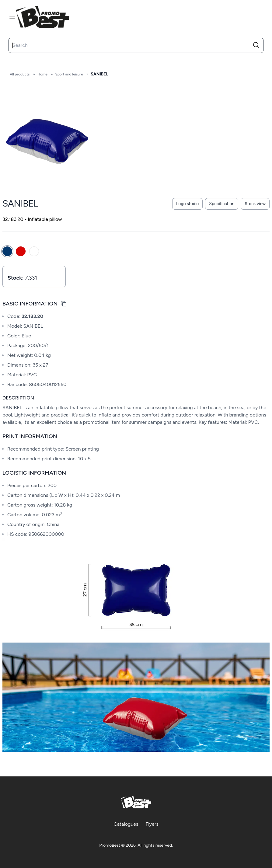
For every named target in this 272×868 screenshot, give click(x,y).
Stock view (255, 204)
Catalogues (126, 824)
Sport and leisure (69, 74)
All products (20, 74)
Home (42, 74)
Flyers (152, 824)
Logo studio (187, 204)
